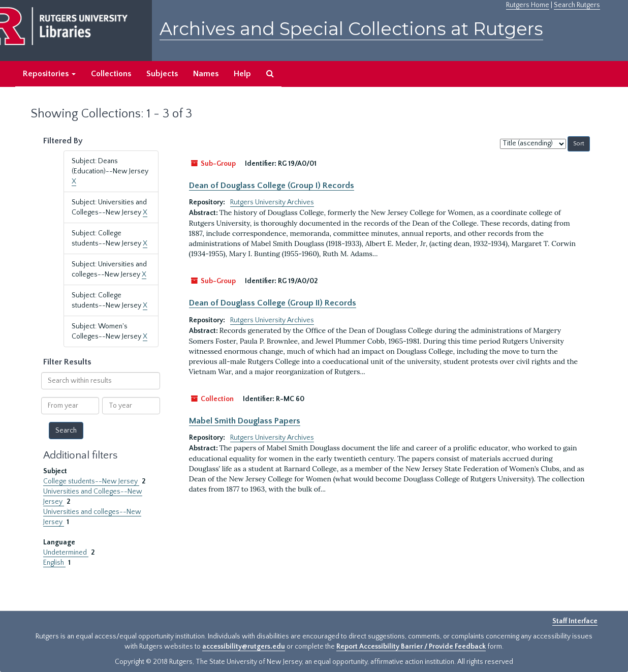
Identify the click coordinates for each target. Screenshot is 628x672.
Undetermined (66, 553)
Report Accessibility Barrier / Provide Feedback (411, 647)
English (54, 563)
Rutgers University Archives (272, 202)
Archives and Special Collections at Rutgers (351, 29)
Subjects (162, 74)
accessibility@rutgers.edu (244, 647)
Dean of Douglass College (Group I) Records (272, 186)
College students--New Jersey (91, 481)
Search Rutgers (577, 5)
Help (242, 74)
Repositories (49, 74)
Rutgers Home (528, 5)
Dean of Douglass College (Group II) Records (273, 303)
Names (206, 74)
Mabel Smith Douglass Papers (245, 421)
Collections (111, 74)
